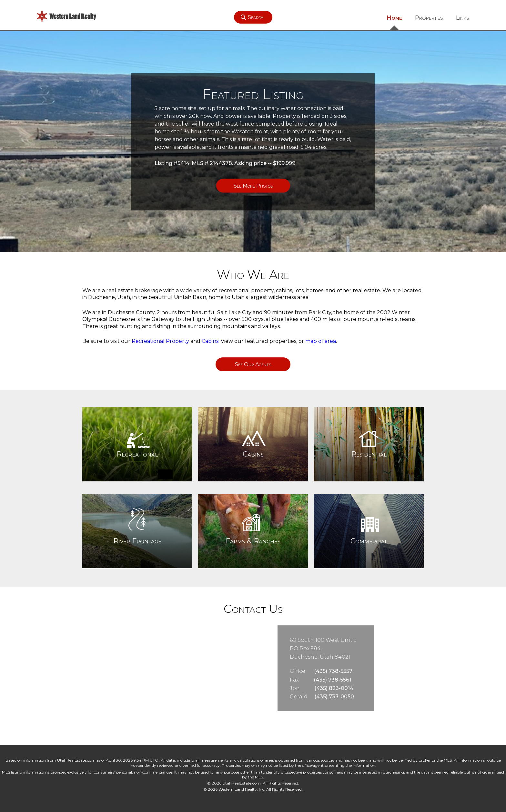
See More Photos (253, 186)
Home (395, 18)
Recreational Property (160, 341)
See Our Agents (253, 364)
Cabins (210, 341)
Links (463, 18)
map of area (321, 341)
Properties (429, 18)
